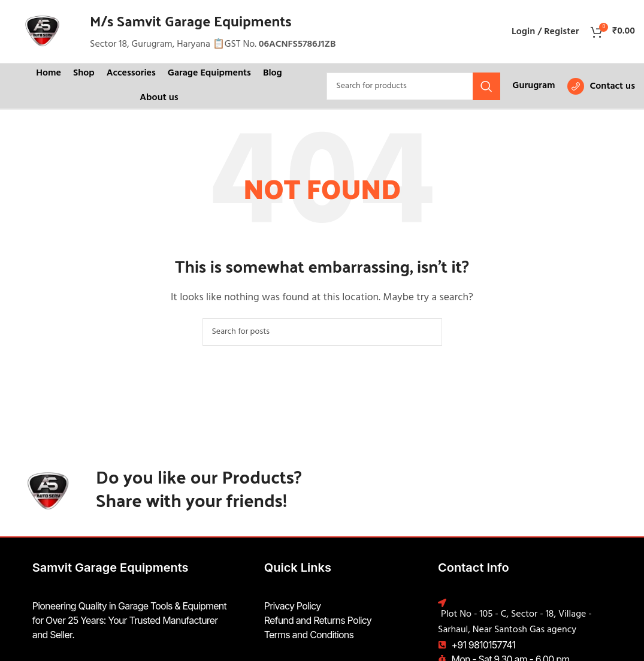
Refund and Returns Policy (318, 620)
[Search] (413, 86)
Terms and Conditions (309, 635)
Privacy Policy (293, 606)
